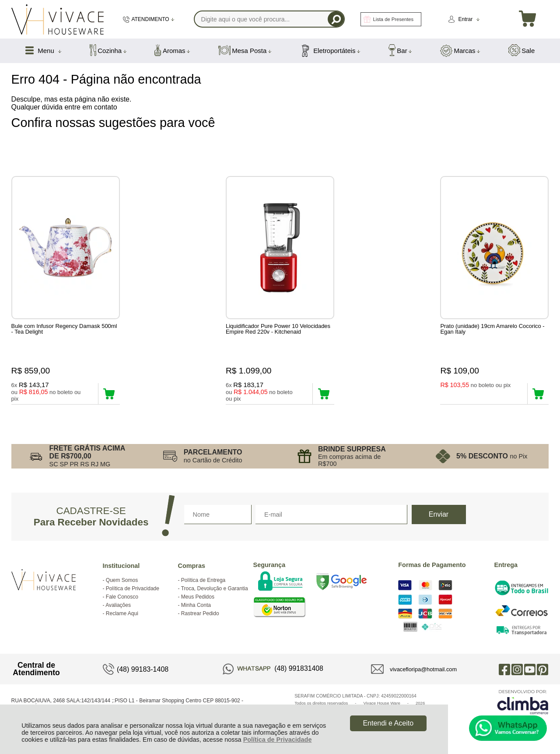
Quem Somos (122, 580)
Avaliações (118, 605)
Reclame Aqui (122, 613)
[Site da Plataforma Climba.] (523, 702)
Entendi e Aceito (388, 723)
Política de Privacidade (278, 740)
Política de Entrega (203, 580)
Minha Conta (196, 605)
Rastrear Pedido (200, 613)
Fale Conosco (122, 597)
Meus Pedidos (198, 597)
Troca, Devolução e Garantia (215, 588)
